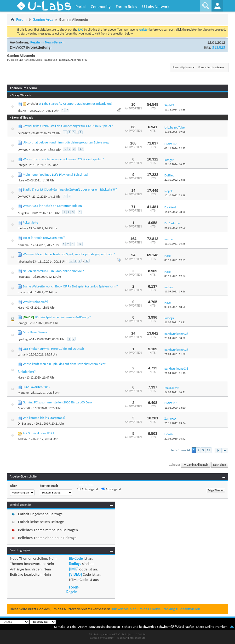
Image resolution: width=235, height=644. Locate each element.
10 (87, 261)
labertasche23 (27, 262)
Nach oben (219, 465)
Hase (21, 180)
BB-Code (76, 558)
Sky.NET (23, 111)
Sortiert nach (49, 486)
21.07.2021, (175, 322)
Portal (81, 7)
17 (81, 149)
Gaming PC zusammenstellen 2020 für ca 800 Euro (57, 402)
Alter (13, 486)
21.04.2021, (175, 354)
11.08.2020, (175, 408)
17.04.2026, (175, 132)
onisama (23, 245)
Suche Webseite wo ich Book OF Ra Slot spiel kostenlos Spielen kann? (70, 286)
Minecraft (24, 408)
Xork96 (22, 439)
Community (101, 7)
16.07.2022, (175, 212)
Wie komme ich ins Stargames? (44, 418)
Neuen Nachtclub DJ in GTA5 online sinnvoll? (53, 271)
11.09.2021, (175, 292)
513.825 (219, 47)
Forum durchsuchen (210, 67)
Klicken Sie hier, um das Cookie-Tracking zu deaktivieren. (157, 609)
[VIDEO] (75, 574)
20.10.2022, (175, 180)
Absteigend (111, 489)
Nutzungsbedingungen (104, 627)
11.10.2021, (175, 244)
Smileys (75, 564)
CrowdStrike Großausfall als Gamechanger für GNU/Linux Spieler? (68, 126)
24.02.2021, (175, 392)
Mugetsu (23, 213)
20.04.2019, (175, 439)
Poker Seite (30, 222)
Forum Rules (126, 7)
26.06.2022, (175, 228)
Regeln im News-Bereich (47, 42)
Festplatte (24, 277)
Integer (22, 165)
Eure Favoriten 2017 (37, 387)
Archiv (82, 627)
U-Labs (72, 627)
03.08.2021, (175, 307)
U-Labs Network (156, 7)
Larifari (22, 354)
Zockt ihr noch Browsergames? (44, 238)
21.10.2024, (175, 164)
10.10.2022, (175, 195)
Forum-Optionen (182, 67)
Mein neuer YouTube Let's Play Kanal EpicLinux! (55, 174)
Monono (23, 393)
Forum (21, 19)
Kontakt (59, 627)
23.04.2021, (175, 338)
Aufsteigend (88, 489)
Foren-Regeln (73, 590)
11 (208, 450)
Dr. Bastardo (25, 424)
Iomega (22, 323)
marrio (22, 292)
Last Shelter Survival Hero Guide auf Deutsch (53, 349)
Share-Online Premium (212, 627)
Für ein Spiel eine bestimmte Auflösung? (63, 317)
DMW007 (18, 47)
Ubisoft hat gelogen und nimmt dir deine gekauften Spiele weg (66, 142)
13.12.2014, (175, 110)
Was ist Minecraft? (36, 302)
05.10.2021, (175, 260)
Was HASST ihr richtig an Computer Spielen (52, 206)
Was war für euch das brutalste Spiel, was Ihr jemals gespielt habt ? (69, 254)
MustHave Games (35, 332)
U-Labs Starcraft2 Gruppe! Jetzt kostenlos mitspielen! (75, 104)
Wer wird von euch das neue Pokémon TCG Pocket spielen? (63, 159)
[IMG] (74, 569)
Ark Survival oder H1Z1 (38, 433)
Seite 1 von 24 (180, 450)
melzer (22, 228)
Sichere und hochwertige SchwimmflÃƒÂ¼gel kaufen (158, 627)
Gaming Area (43, 19)
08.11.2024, (175, 148)
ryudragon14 (26, 339)
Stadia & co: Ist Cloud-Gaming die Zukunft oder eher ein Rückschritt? (70, 189)
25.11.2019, (175, 423)
